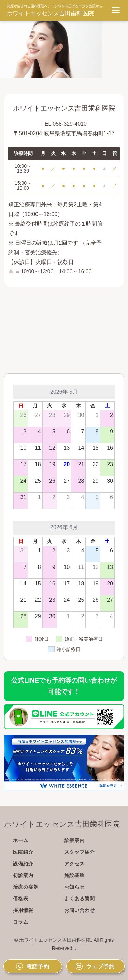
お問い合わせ (80, 910)
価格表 (21, 899)
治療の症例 (26, 887)
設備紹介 (23, 864)
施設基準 (74, 875)
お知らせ (74, 887)
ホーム (21, 840)
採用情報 (23, 910)
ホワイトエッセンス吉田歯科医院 (50, 14)
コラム (21, 922)
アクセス (74, 864)
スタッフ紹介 (80, 852)
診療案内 (74, 840)
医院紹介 (23, 852)
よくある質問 (80, 899)
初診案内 (23, 875)
